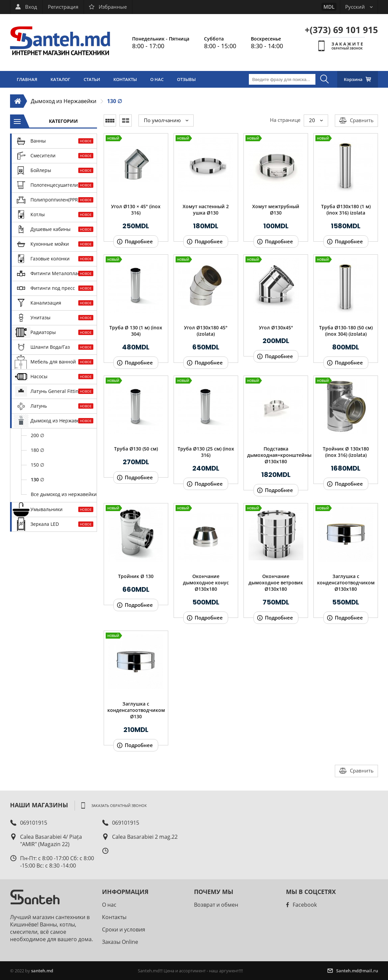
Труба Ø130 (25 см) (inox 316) (206, 452)
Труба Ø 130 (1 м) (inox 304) (136, 331)
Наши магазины (39, 805)
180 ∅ (37, 450)
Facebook (301, 905)
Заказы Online (120, 942)
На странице (285, 120)
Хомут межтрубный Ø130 (276, 210)
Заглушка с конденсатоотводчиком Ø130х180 (346, 583)
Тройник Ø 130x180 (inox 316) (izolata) (346, 452)
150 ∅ (37, 465)
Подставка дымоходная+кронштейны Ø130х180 (276, 455)
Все (64, 494)
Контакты (114, 917)
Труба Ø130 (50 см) (136, 449)
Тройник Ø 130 (136, 576)
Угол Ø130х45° (276, 328)
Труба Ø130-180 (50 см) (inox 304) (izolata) (346, 331)
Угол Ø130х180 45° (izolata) (206, 331)
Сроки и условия (124, 929)
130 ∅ (115, 101)
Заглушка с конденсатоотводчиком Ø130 (136, 710)
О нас (109, 905)
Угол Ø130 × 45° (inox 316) (136, 210)
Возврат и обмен (216, 905)
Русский (359, 7)
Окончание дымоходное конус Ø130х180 (206, 583)
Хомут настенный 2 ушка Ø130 (206, 210)
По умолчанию (166, 120)
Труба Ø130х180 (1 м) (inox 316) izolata (346, 210)
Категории (63, 121)
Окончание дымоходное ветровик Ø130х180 (276, 583)
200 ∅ (37, 435)
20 (316, 120)
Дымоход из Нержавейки (64, 101)
